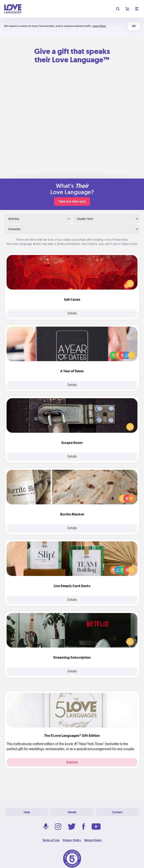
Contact (117, 812)
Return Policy (93, 840)
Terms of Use (51, 840)
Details (72, 314)
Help (27, 812)
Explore (72, 762)
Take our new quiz (72, 201)
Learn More (99, 26)
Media (72, 812)
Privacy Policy (72, 840)
